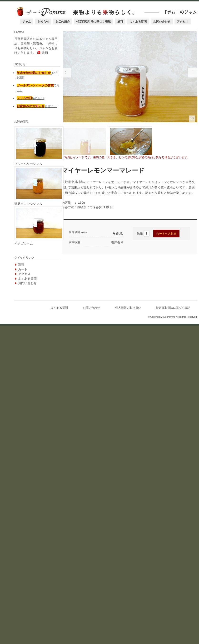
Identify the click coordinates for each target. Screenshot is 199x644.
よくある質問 (139, 22)
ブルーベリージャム (28, 401)
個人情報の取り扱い (129, 582)
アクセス (183, 22)
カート (23, 542)
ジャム (27, 22)
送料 (121, 22)
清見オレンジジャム (28, 459)
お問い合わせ (162, 22)
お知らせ (44, 22)
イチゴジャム (24, 516)
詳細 (35, 282)
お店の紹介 (63, 22)
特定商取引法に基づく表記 (94, 22)
